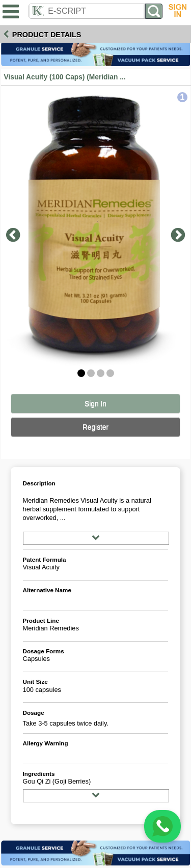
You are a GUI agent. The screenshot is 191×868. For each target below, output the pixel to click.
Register (95, 427)
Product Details (47, 35)
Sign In (95, 404)
